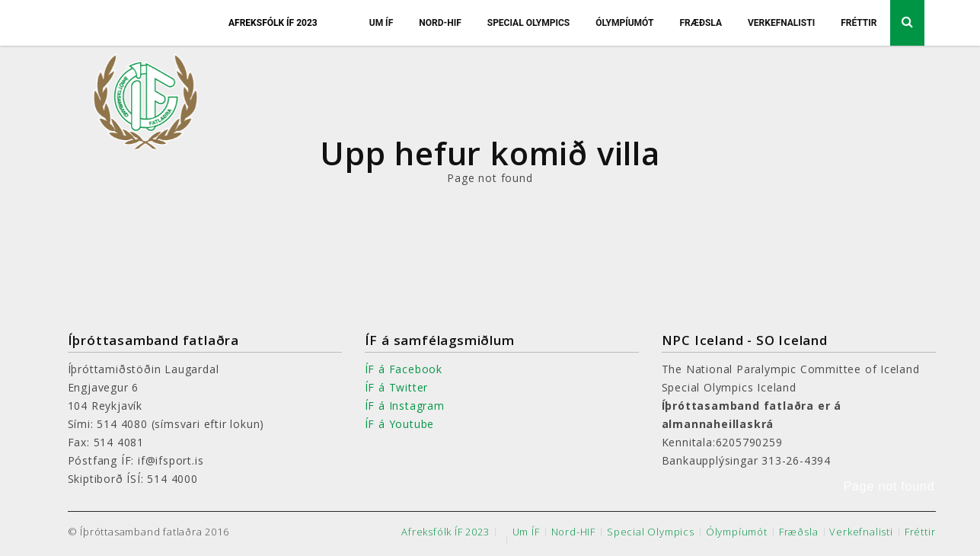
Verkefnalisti (781, 23)
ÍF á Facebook (404, 369)
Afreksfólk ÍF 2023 (273, 23)
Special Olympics (529, 23)
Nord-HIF (440, 23)
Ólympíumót (624, 23)
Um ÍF (381, 23)
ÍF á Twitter (397, 387)
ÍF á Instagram (405, 406)
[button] (941, 487)
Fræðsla (701, 23)
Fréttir (859, 23)
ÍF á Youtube (400, 424)
